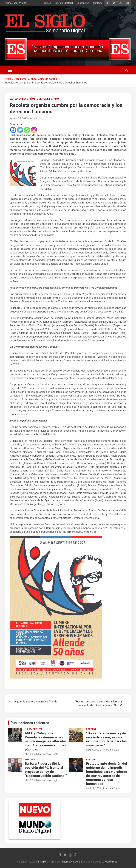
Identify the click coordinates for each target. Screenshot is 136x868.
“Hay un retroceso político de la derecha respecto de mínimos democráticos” (99, 703)
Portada (91, 729)
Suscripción (83, 3)
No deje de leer (34, 729)
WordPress (111, 862)
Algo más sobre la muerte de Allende (36, 702)
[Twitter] (20, 130)
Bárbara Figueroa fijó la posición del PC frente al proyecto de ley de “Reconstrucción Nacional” (46, 770)
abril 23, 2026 (32, 754)
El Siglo (42, 862)
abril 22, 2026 (93, 750)
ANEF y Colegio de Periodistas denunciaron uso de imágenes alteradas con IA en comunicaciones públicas (46, 741)
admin (33, 118)
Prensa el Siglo (50, 754)
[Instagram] (34, 130)
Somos (47, 3)
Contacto (98, 3)
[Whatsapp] (27, 130)
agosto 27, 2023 (19, 118)
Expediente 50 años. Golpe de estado (34, 99)
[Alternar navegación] (10, 70)
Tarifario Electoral (64, 3)
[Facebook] (13, 130)
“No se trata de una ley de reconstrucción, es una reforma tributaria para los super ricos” (106, 739)
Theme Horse (70, 862)
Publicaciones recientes (30, 723)
